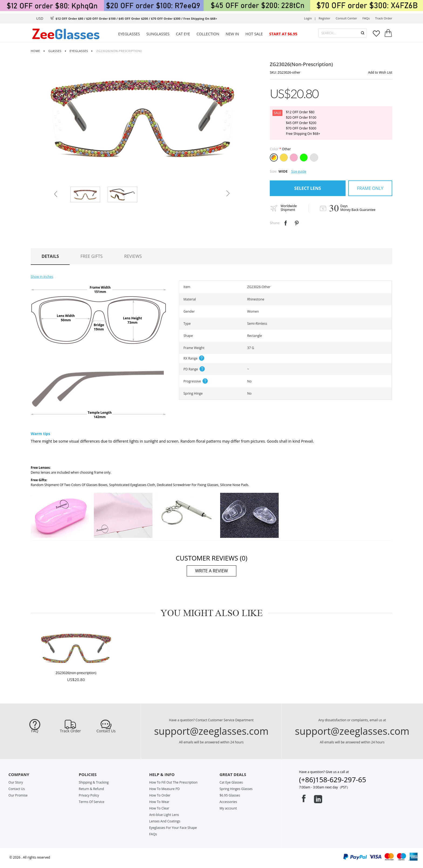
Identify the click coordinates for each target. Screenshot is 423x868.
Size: (273, 171)
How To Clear (159, 808)
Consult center (346, 18)
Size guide (299, 171)
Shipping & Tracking (94, 782)
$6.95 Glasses (230, 795)
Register (324, 18)
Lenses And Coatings (165, 821)
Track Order (70, 731)
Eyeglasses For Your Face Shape (173, 828)
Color (274, 149)
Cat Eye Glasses (231, 782)
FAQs (366, 18)
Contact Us (106, 731)
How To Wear (159, 802)
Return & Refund (91, 789)
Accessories (228, 802)
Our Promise (18, 795)
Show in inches (42, 277)
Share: (275, 223)
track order (384, 18)
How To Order (160, 795)
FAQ (35, 731)
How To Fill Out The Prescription (173, 782)
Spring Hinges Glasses (236, 789)
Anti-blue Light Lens (164, 815)
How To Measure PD (164, 789)
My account (228, 808)
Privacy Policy (89, 795)
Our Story (16, 782)
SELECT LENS (308, 188)
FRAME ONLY (370, 188)
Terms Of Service (91, 802)
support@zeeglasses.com (211, 731)
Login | (310, 18)
